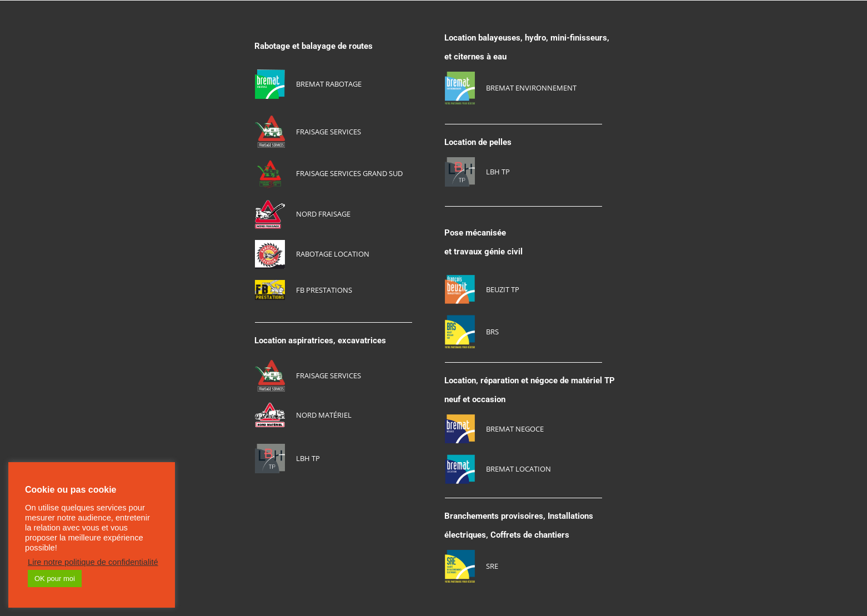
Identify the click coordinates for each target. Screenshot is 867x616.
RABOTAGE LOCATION (333, 254)
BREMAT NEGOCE (515, 429)
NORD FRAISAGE (323, 214)
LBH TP (308, 458)
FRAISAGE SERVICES (329, 132)
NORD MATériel (324, 415)
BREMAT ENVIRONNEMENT (531, 88)
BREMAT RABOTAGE (329, 84)
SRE (492, 566)
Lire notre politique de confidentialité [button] (93, 562)
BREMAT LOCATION (518, 469)
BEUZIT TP (503, 289)
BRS (492, 332)
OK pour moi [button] (55, 579)
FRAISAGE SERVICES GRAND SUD (349, 173)
